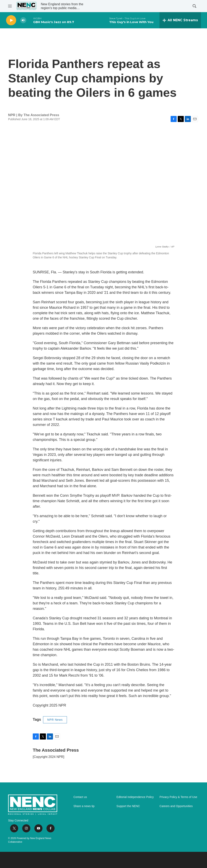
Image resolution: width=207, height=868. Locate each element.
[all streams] (180, 20)
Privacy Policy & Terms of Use (178, 797)
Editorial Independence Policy (135, 797)
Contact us (80, 797)
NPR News (55, 720)
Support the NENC (128, 806)
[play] (11, 20)
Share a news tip (84, 806)
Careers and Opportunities (176, 806)
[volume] (23, 20)
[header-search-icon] (194, 6)
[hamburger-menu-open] (10, 6)
